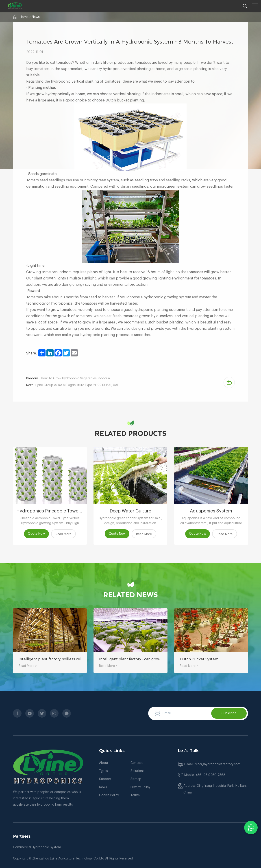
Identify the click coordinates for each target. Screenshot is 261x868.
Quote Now (37, 534)
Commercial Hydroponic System (37, 847)
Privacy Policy (140, 787)
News (36, 17)
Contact (137, 763)
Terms (135, 795)
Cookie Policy (109, 795)
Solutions (137, 771)
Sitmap (136, 779)
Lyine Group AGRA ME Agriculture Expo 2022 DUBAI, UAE (72, 385)
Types (103, 771)
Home (24, 17)
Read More (63, 534)
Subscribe (229, 713)
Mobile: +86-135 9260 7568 (205, 775)
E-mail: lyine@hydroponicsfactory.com (212, 765)
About (104, 763)
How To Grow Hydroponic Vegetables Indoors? (68, 378)
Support (105, 779)
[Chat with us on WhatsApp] (251, 828)
